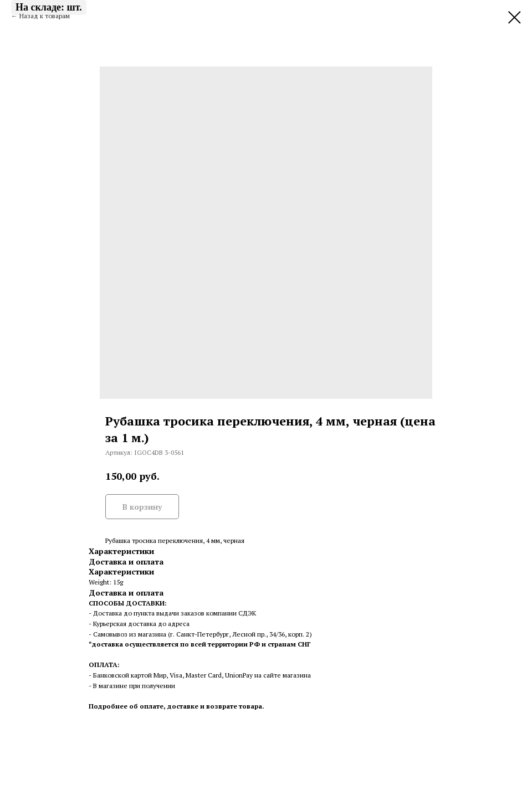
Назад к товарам (45, 16)
